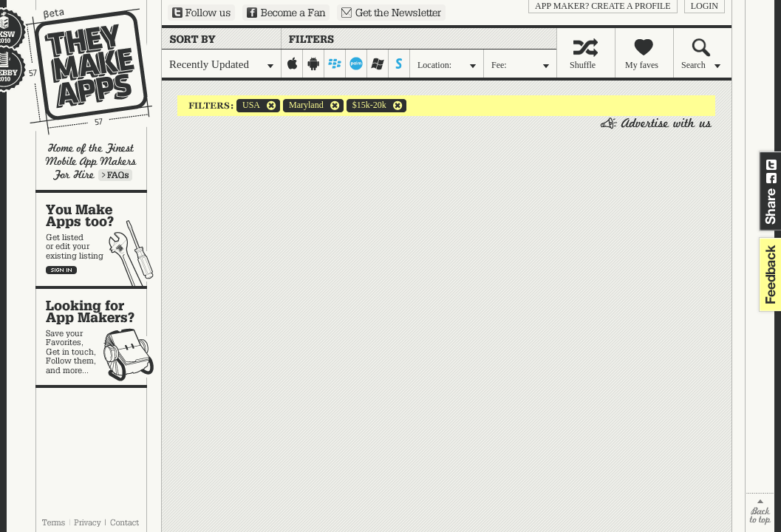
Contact (126, 522)
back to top (760, 512)
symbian (399, 64)
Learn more (115, 175)
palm (357, 64)
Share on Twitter (771, 165)
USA (248, 106)
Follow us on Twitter (201, 13)
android (314, 64)
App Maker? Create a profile (603, 6)
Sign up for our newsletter (391, 13)
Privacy (88, 522)
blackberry (335, 64)
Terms (53, 522)
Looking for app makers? (99, 337)
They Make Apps (79, 71)
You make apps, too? (99, 239)
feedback (768, 274)
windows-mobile (378, 64)
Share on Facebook (771, 178)
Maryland (303, 106)
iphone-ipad (292, 64)
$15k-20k (366, 106)
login (705, 6)
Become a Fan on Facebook (286, 13)
